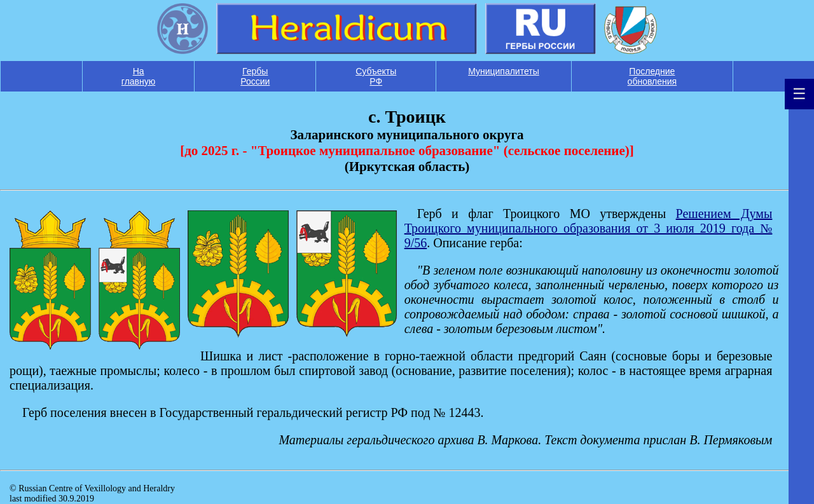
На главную (138, 76)
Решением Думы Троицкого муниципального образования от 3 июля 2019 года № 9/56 (589, 228)
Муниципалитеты (504, 71)
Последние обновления (652, 76)
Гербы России (255, 76)
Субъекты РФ (376, 76)
